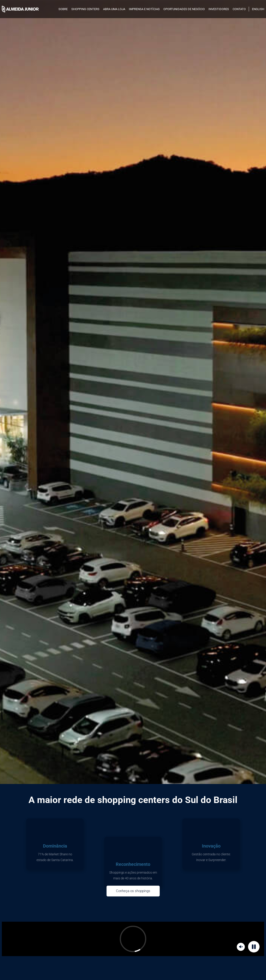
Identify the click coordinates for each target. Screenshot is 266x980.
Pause (254, 947)
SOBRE (63, 9)
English (258, 9)
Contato (239, 9)
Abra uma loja (114, 9)
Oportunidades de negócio (184, 9)
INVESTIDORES (219, 9)
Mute (241, 947)
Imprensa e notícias (144, 9)
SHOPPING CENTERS (85, 9)
